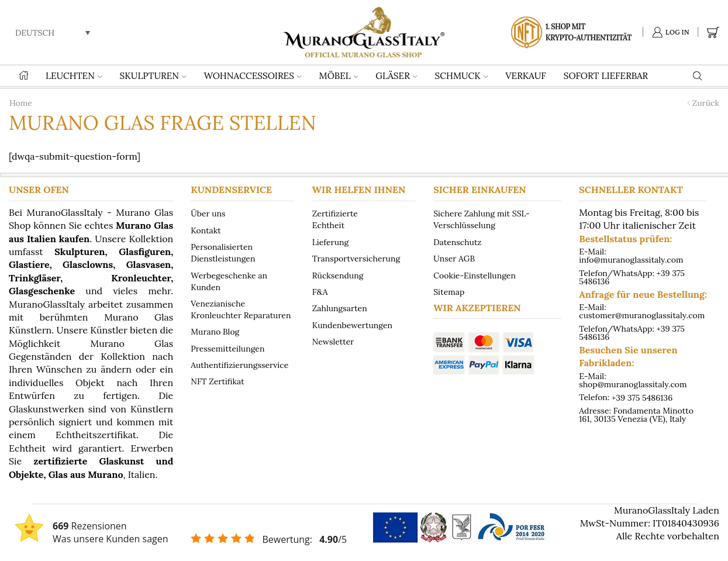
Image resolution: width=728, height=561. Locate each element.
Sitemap (449, 291)
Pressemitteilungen (227, 348)
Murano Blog (215, 332)
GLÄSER (396, 76)
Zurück (706, 103)
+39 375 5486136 (642, 397)
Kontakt (206, 230)
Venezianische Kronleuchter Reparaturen (241, 309)
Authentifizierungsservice (239, 364)
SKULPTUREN (153, 76)
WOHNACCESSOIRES (253, 76)
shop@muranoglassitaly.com (633, 384)
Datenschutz (457, 242)
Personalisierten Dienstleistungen (223, 253)
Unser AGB (454, 259)
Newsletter (333, 341)
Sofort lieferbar (606, 76)
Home (21, 103)
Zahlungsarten (340, 308)
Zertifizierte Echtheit (335, 219)
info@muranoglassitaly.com (631, 260)
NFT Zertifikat (217, 381)
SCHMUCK (462, 76)
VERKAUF (526, 76)
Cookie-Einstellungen (475, 275)
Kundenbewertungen (352, 325)
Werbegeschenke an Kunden (229, 281)
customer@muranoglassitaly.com (642, 315)
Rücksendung (338, 275)
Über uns (208, 214)
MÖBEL (339, 76)
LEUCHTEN (74, 76)
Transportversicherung (356, 259)
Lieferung (331, 242)
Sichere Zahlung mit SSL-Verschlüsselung (482, 219)
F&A (320, 291)
